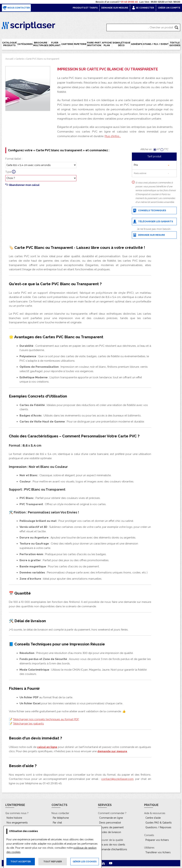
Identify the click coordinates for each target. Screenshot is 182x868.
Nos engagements (17, 823)
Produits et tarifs (85, 8)
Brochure (41, 44)
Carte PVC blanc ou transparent (43, 59)
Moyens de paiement (111, 827)
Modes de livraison (110, 832)
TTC (164, 149)
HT (157, 149)
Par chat (57, 823)
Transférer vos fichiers (158, 852)
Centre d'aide (153, 818)
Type (8, 172)
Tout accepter (21, 862)
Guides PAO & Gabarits (159, 823)
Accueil (9, 59)
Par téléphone (61, 818)
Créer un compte (169, 8)
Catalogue (9, 44)
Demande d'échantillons (113, 849)
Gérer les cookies (85, 862)
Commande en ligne (111, 818)
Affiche (107, 44)
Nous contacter (16, 8)
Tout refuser (53, 862)
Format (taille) (13, 159)
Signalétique (121, 44)
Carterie (20, 59)
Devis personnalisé (110, 823)
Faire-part (94, 44)
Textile (175, 44)
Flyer (55, 44)
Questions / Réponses (158, 827)
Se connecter (143, 8)
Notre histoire (14, 818)
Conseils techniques (149, 211)
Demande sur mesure (115, 8)
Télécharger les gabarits (153, 222)
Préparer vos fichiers (157, 840)
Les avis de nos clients (112, 845)
